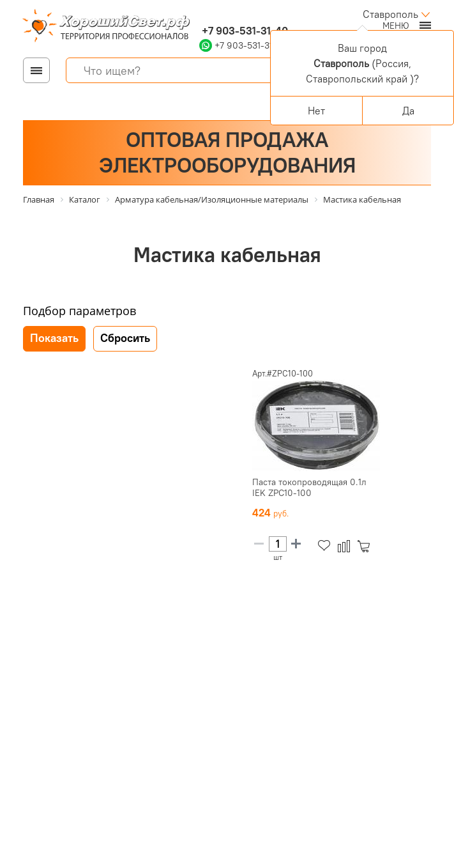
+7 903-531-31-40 (244, 31)
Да (408, 111)
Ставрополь (390, 14)
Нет (316, 111)
